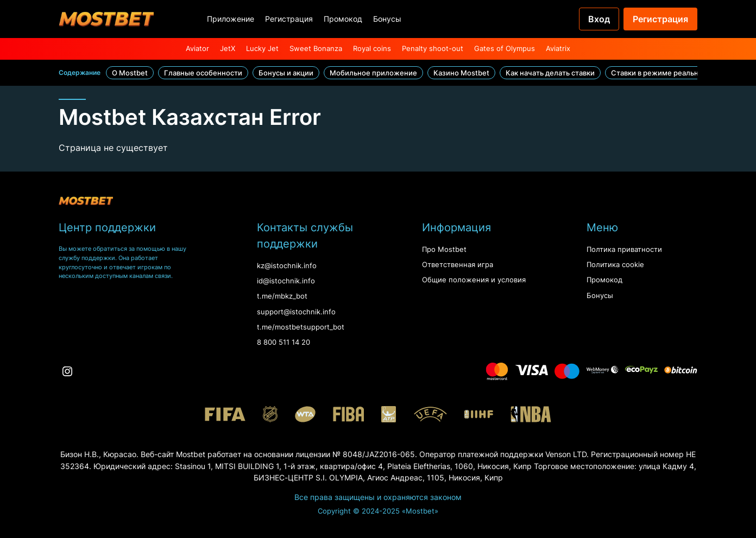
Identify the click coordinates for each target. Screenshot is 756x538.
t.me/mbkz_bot (282, 296)
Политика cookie (615, 265)
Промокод (343, 19)
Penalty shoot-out (433, 49)
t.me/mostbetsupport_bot (301, 327)
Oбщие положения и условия (474, 280)
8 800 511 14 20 (283, 342)
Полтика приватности (624, 249)
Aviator (197, 49)
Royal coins (372, 49)
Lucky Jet (262, 49)
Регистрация (289, 19)
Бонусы (387, 19)
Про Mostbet (444, 249)
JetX (228, 49)
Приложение (231, 19)
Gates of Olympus (505, 49)
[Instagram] (67, 371)
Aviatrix (558, 49)
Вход (599, 19)
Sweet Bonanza (316, 49)
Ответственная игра (458, 265)
